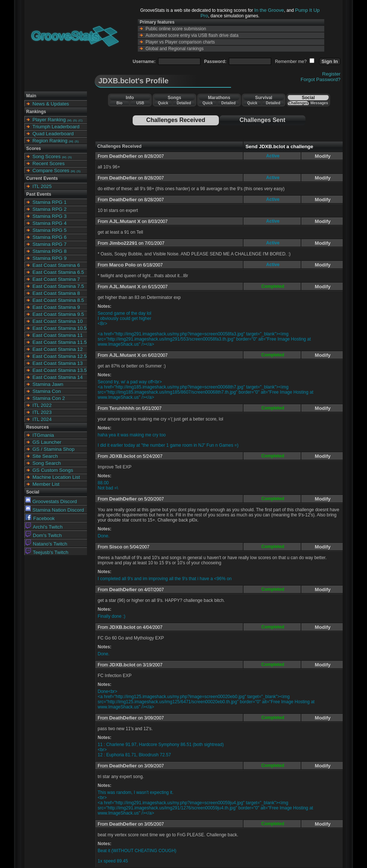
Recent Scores (48, 163)
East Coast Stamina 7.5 (58, 286)
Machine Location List (56, 477)
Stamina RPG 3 (50, 216)
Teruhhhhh (122, 408)
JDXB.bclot (122, 456)
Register (331, 74)
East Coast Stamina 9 (56, 307)
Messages (319, 103)
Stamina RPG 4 (50, 223)
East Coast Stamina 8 (56, 293)
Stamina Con (47, 391)
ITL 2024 (42, 419)
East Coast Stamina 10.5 (60, 328)
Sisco (116, 547)
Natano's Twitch (46, 544)
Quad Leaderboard (53, 134)
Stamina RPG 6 (50, 237)
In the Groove (269, 10)
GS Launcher (47, 442)
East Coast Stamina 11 (57, 335)
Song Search (47, 463)
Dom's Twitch (44, 535)
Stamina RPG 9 (50, 258)
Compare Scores (51, 170)
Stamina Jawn (48, 384)
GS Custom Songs (53, 470)
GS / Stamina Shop (53, 449)
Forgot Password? (321, 79)
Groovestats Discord (51, 501)
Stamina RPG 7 (50, 244)
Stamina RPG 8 (50, 251)
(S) (75, 120)
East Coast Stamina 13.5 (60, 370)
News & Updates (51, 104)
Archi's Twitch (44, 527)
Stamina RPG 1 (50, 202)
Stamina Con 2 (49, 398)
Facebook (40, 518)
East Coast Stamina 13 (57, 363)
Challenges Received (176, 120)
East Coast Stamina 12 (57, 349)
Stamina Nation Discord (55, 510)
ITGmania (43, 435)
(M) (69, 120)
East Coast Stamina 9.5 (58, 314)
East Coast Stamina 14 (57, 377)
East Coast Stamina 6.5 (58, 272)
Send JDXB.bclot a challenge (279, 147)
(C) (81, 120)
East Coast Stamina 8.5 (58, 300)
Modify (323, 156)
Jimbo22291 (123, 243)
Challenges (298, 103)
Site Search (45, 456)
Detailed (184, 103)
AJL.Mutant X (125, 221)
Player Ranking (49, 120)
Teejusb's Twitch (47, 552)
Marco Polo (122, 265)
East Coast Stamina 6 (56, 265)
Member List (46, 484)
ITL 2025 (42, 186)
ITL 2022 (42, 405)
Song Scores (46, 156)
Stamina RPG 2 (50, 209)
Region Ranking (50, 141)
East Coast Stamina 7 (56, 279)
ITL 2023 (42, 412)
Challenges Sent (262, 120)
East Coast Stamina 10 (57, 321)
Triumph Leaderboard (56, 127)
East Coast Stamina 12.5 (60, 356)
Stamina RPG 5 (50, 230)
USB (140, 103)
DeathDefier (123, 156)
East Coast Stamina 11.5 (60, 342)
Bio (119, 103)
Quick (163, 103)
